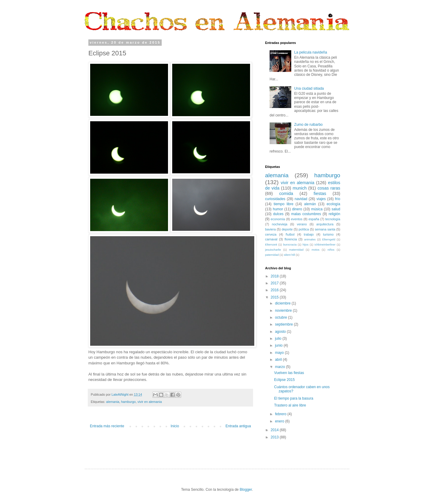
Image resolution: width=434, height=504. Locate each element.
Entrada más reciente (107, 426)
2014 (275, 430)
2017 (275, 283)
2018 (275, 276)
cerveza (271, 234)
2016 (275, 290)
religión (334, 214)
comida (286, 193)
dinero (297, 209)
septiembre (284, 324)
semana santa (325, 229)
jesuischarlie (273, 250)
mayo (280, 353)
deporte (287, 229)
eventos (297, 219)
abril (279, 360)
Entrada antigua (238, 426)
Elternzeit (271, 244)
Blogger (246, 490)
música (317, 209)
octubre (281, 317)
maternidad (296, 250)
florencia (291, 239)
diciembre (283, 303)
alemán (310, 204)
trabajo (309, 234)
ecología (333, 204)
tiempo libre (283, 204)
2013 (275, 437)
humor (278, 209)
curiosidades (275, 199)
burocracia (290, 244)
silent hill (289, 255)
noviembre (284, 311)
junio (279, 345)
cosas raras (329, 188)
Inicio (175, 426)
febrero (281, 414)
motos (316, 250)
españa (314, 219)
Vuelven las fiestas (289, 373)
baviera (270, 229)
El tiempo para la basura (294, 398)
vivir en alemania (150, 402)
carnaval (271, 239)
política (304, 229)
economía (278, 219)
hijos (306, 244)
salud (336, 209)
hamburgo (128, 402)
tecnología (333, 219)
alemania (113, 402)
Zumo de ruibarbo (309, 125)
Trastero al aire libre (290, 405)
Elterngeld (329, 239)
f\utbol (290, 234)
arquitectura (325, 224)
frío (338, 199)
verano (302, 224)
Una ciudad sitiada (309, 88)
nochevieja (280, 224)
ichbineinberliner (325, 244)
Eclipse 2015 (284, 380)
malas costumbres (306, 214)
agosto (281, 332)
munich (300, 188)
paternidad (272, 255)
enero (280, 421)
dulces (278, 214)
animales (310, 239)
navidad (301, 199)
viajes (321, 199)
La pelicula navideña (311, 52)
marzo (281, 367)
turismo (328, 234)
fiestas (320, 193)
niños (331, 250)
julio (279, 339)
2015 (275, 297)
